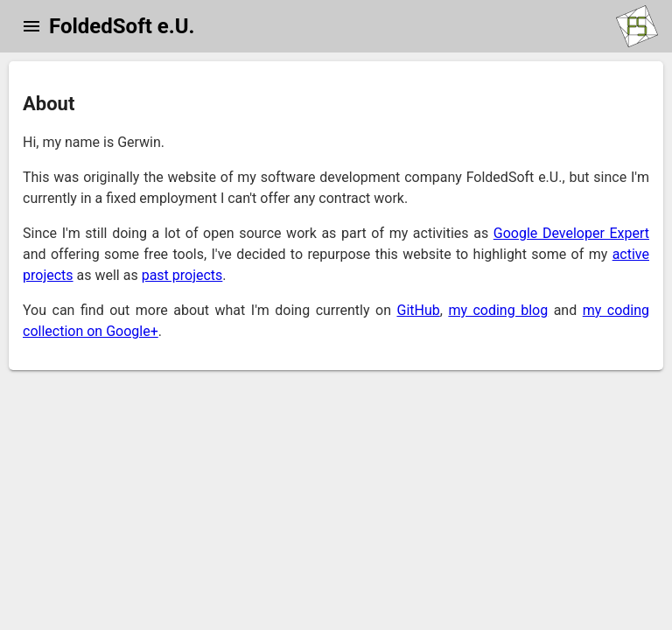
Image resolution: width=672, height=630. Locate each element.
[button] (31, 26)
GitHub (418, 310)
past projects (182, 275)
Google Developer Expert (571, 233)
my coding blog (498, 310)
